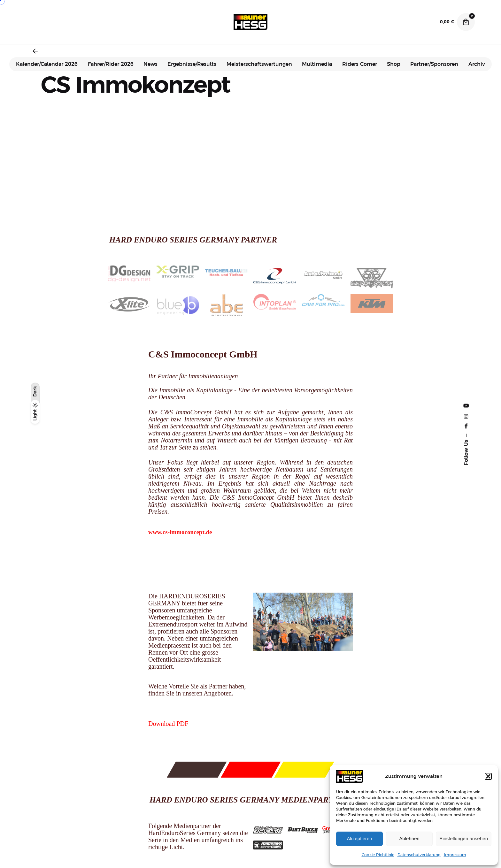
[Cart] (466, 22)
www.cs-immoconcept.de (180, 532)
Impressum (455, 855)
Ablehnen (409, 838)
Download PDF (168, 724)
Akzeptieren (359, 838)
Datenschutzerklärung (419, 855)
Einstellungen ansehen (464, 838)
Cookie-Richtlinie (378, 855)
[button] (488, 776)
